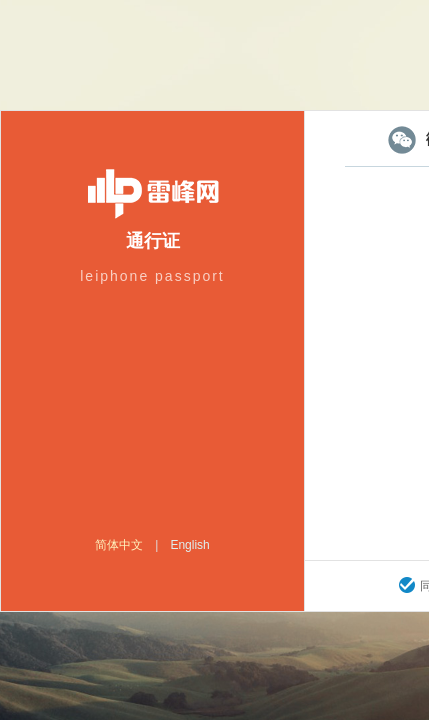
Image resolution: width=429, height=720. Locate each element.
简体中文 (119, 545)
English (189, 545)
